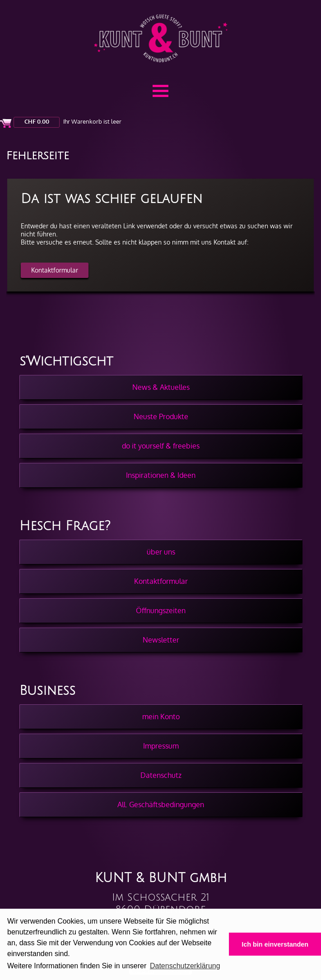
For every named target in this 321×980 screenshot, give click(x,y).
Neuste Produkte (161, 416)
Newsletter (161, 640)
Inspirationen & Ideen (161, 475)
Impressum (161, 746)
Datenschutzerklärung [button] (185, 966)
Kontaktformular (55, 270)
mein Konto (161, 717)
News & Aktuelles (161, 387)
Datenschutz (161, 775)
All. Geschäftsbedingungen (161, 804)
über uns (161, 552)
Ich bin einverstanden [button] (275, 944)
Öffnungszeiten (161, 610)
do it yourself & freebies (161, 446)
